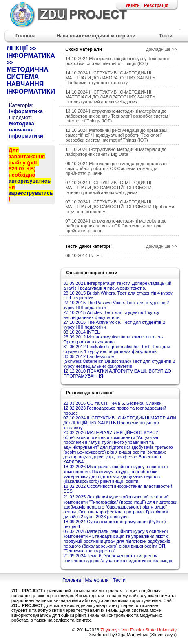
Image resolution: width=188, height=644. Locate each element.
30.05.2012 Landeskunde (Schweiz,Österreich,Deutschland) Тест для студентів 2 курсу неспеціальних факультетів (119, 361)
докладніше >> (161, 49)
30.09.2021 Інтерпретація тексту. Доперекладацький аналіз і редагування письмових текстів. (117, 286)
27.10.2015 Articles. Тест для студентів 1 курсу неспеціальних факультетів (111, 315)
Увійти (132, 5)
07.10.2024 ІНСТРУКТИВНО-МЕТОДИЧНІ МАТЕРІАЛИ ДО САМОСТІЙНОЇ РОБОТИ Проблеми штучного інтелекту (120, 207)
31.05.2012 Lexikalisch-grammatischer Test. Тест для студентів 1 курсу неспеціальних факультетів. (117, 349)
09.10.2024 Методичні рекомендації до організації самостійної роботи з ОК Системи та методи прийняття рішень (117, 168)
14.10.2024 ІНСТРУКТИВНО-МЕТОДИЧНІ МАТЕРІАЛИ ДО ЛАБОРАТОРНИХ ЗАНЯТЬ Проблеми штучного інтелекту (110, 78)
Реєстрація (156, 5)
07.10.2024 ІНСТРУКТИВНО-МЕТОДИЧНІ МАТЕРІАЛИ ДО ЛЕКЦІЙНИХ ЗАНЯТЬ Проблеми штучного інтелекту (120, 423)
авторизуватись (30, 181)
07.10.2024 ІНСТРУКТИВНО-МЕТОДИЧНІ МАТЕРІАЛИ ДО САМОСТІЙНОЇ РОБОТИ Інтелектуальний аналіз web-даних (108, 188)
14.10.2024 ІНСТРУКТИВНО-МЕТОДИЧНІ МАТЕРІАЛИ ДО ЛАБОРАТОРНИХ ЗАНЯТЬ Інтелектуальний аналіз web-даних (110, 97)
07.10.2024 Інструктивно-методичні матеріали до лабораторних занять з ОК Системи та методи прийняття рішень (116, 226)
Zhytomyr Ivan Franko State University (138, 630)
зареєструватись (31, 193)
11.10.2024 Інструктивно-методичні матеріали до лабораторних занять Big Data (116, 152)
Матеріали (97, 580)
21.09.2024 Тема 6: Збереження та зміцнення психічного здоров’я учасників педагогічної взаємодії (118, 558)
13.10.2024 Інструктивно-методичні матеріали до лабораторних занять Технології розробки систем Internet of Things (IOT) (117, 116)
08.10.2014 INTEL (83, 255)
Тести (119, 580)
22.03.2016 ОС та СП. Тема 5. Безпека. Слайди (113, 403)
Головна (72, 580)
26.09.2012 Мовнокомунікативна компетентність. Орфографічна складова (114, 339)
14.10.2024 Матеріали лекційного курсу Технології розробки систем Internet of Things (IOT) (117, 61)
